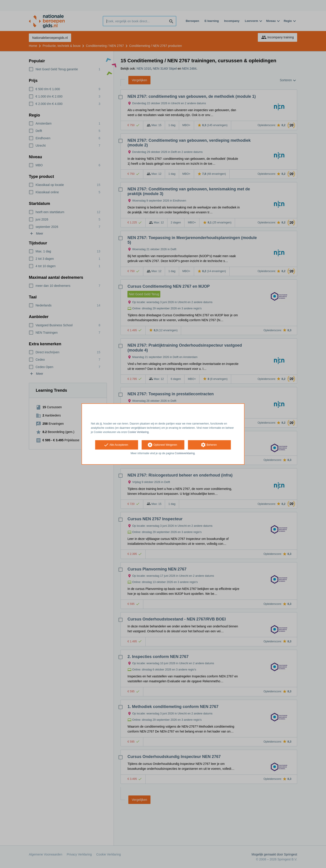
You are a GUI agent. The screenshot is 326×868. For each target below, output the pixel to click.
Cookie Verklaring (138, 432)
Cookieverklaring (185, 454)
